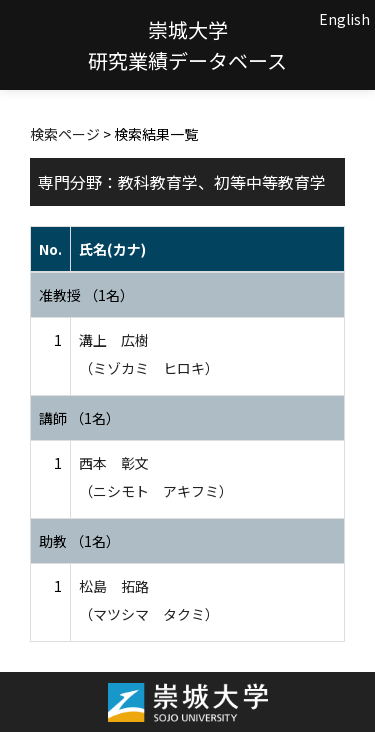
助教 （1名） (79, 541)
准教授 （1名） (86, 295)
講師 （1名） (79, 418)
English (344, 19)
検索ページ (65, 134)
